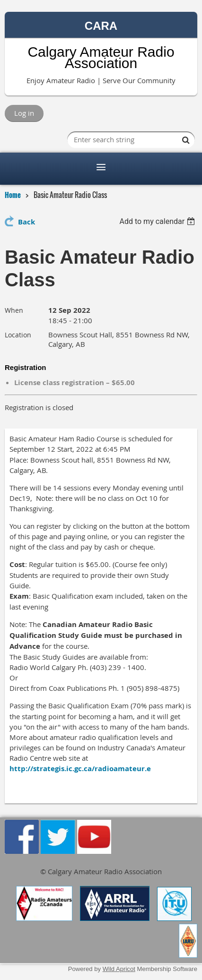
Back (26, 222)
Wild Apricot (119, 969)
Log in (24, 113)
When (14, 310)
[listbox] (158, 221)
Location (18, 335)
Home (13, 195)
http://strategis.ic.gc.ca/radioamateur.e (80, 769)
